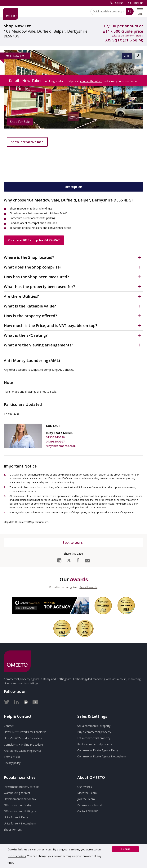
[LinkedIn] (59, 559)
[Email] (87, 559)
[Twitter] (7, 701)
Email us (138, 3)
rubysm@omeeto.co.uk (61, 446)
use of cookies (17, 856)
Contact (9, 726)
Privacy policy (12, 763)
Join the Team (86, 799)
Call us (119, 3)
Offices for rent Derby (17, 805)
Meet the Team (87, 793)
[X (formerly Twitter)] (69, 559)
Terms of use (12, 757)
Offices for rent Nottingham (21, 811)
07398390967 (55, 441)
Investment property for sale (22, 787)
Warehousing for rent (17, 793)
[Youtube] (35, 701)
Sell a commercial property (94, 726)
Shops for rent (13, 830)
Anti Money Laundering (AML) (22, 751)
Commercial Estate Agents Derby (98, 750)
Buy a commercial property (94, 732)
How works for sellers (23, 738)
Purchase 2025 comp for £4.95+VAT (34, 240)
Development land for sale (20, 799)
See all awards (89, 587)
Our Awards (85, 787)
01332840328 (55, 437)
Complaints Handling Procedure (23, 745)
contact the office (91, 81)
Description (73, 187)
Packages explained (89, 805)
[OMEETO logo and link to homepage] (11, 14)
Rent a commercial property (95, 744)
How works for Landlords (25, 732)
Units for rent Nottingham (20, 823)
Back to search (73, 543)
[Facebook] (78, 559)
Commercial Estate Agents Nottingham (102, 756)
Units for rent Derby (16, 817)
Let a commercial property (94, 738)
